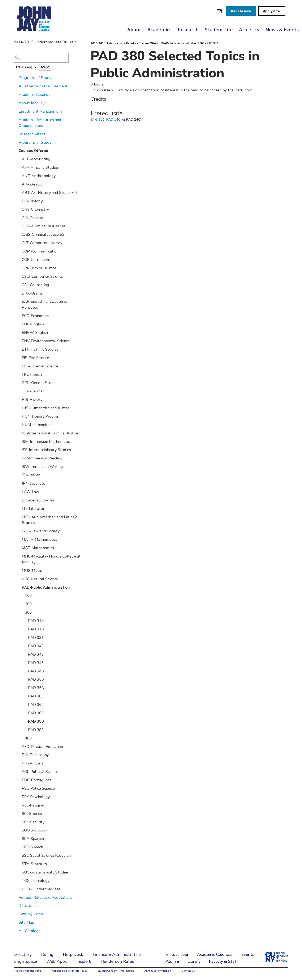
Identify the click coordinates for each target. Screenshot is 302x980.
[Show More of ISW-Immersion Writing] (19, 466)
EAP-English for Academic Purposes (44, 304)
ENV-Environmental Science (46, 341)
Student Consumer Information (116, 971)
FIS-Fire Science (35, 358)
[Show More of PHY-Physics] (19, 763)
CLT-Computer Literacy (42, 243)
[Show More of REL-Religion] (19, 805)
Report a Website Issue (27, 971)
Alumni (172, 961)
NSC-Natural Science (40, 579)
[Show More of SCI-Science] (19, 813)
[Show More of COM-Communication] (19, 251)
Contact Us (188, 971)
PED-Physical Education (42, 747)
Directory (23, 954)
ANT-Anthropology (39, 176)
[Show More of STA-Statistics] (19, 864)
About (134, 29)
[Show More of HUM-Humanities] (19, 425)
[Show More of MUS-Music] (19, 570)
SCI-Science (32, 814)
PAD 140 (113, 120)
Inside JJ (84, 961)
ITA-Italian (31, 475)
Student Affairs (32, 134)
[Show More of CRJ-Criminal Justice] (19, 268)
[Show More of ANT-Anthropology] (19, 176)
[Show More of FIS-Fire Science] (19, 358)
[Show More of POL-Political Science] (19, 771)
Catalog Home (31, 914)
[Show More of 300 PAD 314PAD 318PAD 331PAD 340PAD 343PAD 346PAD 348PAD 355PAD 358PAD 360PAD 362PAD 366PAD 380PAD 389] (22, 612)
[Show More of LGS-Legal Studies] (19, 500)
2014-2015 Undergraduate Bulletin (114, 43)
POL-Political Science (40, 772)
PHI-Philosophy (35, 755)
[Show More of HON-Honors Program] (19, 416)
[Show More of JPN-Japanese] (19, 483)
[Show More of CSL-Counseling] (19, 285)
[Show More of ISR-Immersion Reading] (19, 458)
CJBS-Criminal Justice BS (43, 234)
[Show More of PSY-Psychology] (19, 797)
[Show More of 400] (22, 738)
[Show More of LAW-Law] (19, 492)
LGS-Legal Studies (38, 500)
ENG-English (33, 324)
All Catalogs (29, 931)
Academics (159, 29)
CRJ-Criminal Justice (39, 268)
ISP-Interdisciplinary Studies (46, 450)
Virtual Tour (177, 954)
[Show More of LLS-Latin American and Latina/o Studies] (19, 517)
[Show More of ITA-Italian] (19, 475)
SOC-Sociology (34, 830)
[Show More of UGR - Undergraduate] (19, 889)
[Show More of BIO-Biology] (19, 201)
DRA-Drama (32, 293)
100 (28, 596)
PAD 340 (36, 646)
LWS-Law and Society (41, 531)
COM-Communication (40, 251)
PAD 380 (36, 721)
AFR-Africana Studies (40, 167)
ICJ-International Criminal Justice (50, 433)
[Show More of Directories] (16, 905)
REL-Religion (33, 805)
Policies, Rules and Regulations (46, 897)
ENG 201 (98, 120)
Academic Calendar (35, 95)
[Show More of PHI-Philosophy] (19, 755)
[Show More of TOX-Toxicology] (19, 880)
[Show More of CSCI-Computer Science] (19, 276)
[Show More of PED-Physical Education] (19, 746)
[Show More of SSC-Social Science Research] (19, 855)
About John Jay (32, 103)
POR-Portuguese (37, 780)
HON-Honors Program (41, 416)
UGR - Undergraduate (41, 889)
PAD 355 (36, 679)
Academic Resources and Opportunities (40, 123)
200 (28, 604)
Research (188, 29)
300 (28, 612)
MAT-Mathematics (38, 548)
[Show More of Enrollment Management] (16, 111)
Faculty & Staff (224, 961)
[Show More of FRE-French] (19, 374)
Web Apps (57, 961)
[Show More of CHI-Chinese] (19, 218)
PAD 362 (36, 705)
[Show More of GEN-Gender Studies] (19, 383)
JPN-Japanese (34, 483)
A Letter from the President (43, 86)
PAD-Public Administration (46, 587)
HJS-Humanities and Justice (46, 408)
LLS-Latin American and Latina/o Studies (50, 520)
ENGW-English (35, 333)
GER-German (33, 391)
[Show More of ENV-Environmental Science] (19, 341)
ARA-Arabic (32, 184)
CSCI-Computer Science (42, 276)
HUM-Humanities (37, 425)
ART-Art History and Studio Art (50, 193)
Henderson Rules (117, 961)
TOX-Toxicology (36, 881)
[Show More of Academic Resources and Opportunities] (16, 120)
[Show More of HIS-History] (19, 399)
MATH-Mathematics (39, 539)
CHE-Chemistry (35, 209)
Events (248, 954)
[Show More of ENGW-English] (19, 332)
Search (45, 67)
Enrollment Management (40, 111)
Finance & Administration (117, 954)
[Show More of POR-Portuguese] (19, 780)
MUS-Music (32, 571)
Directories (28, 906)
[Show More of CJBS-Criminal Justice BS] (19, 234)
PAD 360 (36, 696)
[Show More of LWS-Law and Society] (19, 531)
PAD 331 (36, 638)
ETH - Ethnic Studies (40, 349)
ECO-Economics (35, 316)
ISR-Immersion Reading (42, 458)
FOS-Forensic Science (40, 366)
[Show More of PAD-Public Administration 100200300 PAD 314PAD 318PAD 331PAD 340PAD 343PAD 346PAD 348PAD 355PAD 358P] (19, 587)
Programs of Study (35, 78)
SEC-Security (33, 822)
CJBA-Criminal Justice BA (44, 226)
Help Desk (73, 954)
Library (194, 961)
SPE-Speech (32, 847)
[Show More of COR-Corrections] (19, 259)
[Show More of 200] (22, 604)
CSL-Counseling (35, 285)
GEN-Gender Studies (40, 383)
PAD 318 (36, 629)
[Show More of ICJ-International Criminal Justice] (19, 433)
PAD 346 (36, 663)
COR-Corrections (36, 260)
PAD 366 (36, 713)
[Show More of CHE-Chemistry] (19, 209)
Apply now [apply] (272, 11)
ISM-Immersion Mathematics (47, 442)
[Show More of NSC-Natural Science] (19, 579)
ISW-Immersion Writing (42, 467)
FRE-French (32, 374)
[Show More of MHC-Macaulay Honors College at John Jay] (19, 556)
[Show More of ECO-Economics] (19, 316)
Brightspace (25, 961)
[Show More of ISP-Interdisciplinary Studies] (19, 450)
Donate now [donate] (241, 11)
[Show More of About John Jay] (16, 103)
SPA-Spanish (33, 839)
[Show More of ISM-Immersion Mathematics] (19, 441)
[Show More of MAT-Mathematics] (19, 548)
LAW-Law (30, 492)
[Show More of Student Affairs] (16, 134)
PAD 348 (36, 671)
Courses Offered (33, 151)
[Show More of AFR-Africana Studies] (19, 167)
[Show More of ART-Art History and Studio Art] (19, 192)
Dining (47, 954)
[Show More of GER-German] (19, 391)
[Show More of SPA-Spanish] (19, 838)
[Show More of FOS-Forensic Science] (19, 366)
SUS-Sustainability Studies (45, 872)
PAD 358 (36, 688)
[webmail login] (219, 11)
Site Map (26, 922)
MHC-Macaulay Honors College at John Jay (51, 559)
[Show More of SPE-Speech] (19, 847)
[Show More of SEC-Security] (19, 822)
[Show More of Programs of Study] (16, 142)
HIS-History (32, 400)
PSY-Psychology (36, 797)
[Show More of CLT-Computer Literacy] (19, 243)
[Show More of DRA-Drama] (19, 293)
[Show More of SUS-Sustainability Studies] (19, 872)
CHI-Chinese (33, 218)
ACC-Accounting (36, 159)
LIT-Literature (34, 509)
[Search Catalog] (41, 58)
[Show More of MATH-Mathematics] (19, 539)
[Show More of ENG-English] (19, 324)
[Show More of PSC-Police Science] (19, 788)
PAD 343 (36, 654)
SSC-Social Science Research (46, 855)
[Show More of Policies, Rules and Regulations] (16, 897)
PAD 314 (36, 621)
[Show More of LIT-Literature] (19, 508)
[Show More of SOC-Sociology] (19, 830)
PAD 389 (36, 730)
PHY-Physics (33, 763)
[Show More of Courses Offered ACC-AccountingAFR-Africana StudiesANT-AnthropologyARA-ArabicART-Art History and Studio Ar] (16, 150)
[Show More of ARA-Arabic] (19, 184)
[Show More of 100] (22, 595)
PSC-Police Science (38, 788)
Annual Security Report (158, 971)
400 (28, 738)
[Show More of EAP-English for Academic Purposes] (19, 301)
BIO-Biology (32, 201)
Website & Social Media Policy (69, 971)
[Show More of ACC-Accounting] (19, 159)
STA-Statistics (34, 864)
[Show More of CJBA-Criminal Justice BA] (19, 226)
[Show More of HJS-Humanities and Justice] (19, 408)
